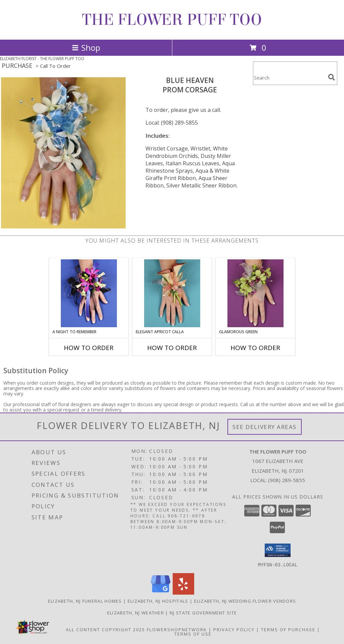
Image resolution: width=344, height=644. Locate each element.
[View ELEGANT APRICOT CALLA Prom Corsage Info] (172, 293)
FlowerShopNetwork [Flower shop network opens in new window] (177, 629)
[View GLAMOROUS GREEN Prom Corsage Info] (255, 293)
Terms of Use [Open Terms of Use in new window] (193, 634)
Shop (86, 48)
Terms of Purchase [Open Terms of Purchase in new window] (288, 629)
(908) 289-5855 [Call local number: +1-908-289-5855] (287, 480)
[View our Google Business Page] (161, 592)
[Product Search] (289, 77)
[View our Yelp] (183, 592)
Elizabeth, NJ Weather (136, 612)
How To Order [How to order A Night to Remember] (89, 348)
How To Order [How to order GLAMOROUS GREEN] (255, 348)
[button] (278, 550)
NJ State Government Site (203, 612)
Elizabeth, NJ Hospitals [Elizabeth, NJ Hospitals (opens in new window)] (158, 601)
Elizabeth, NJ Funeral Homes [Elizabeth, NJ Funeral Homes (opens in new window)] (85, 601)
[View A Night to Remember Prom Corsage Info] (89, 293)
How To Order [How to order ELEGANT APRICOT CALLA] (172, 348)
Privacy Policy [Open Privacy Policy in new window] (234, 629)
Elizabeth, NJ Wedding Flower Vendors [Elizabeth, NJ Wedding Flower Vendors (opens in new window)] (245, 601)
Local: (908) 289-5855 (172, 123)
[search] (332, 77)
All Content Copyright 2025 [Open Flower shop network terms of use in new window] (105, 629)
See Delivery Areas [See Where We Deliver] (265, 427)
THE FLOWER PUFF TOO (172, 20)
